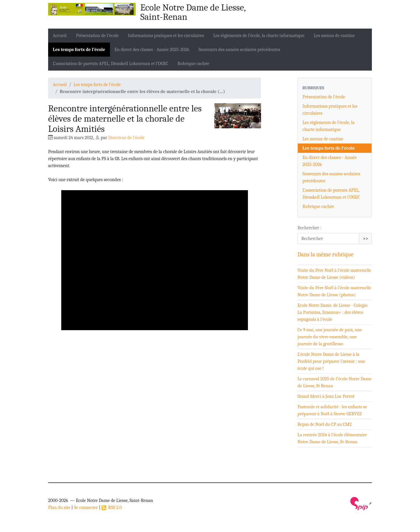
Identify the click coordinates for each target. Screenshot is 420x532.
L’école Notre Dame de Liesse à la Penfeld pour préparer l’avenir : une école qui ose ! (331, 361)
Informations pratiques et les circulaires (166, 36)
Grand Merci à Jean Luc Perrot (326, 396)
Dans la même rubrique (325, 254)
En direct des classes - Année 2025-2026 (152, 50)
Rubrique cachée (194, 64)
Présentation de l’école (97, 36)
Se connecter (86, 508)
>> (365, 239)
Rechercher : (309, 228)
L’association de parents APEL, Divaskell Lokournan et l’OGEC (111, 64)
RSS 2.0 (112, 508)
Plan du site (59, 508)
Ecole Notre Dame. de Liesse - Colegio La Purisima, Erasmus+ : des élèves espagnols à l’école (332, 312)
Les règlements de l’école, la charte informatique (259, 36)
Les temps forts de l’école (79, 50)
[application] (155, 260)
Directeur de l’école (126, 138)
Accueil (60, 36)
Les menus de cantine (334, 36)
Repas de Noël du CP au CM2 (325, 424)
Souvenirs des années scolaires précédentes (239, 50)
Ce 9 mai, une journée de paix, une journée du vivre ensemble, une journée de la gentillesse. (330, 337)
